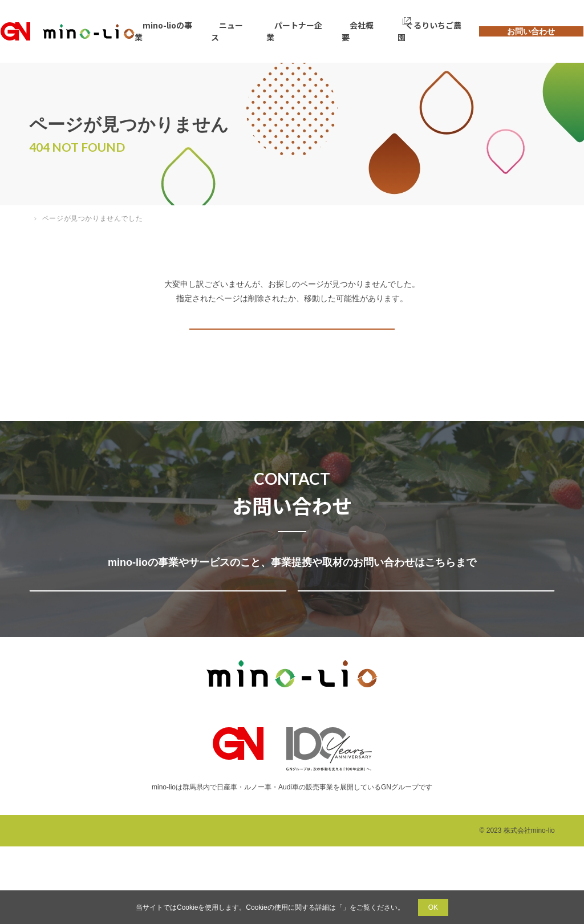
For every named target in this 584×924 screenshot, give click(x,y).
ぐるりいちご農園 (408, 31)
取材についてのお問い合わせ (423, 646)
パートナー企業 (295, 31)
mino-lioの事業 (184, 31)
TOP (36, 218)
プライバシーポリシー (343, 907)
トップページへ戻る (290, 345)
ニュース (240, 31)
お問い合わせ (515, 31)
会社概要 (350, 31)
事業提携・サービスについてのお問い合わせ (155, 646)
